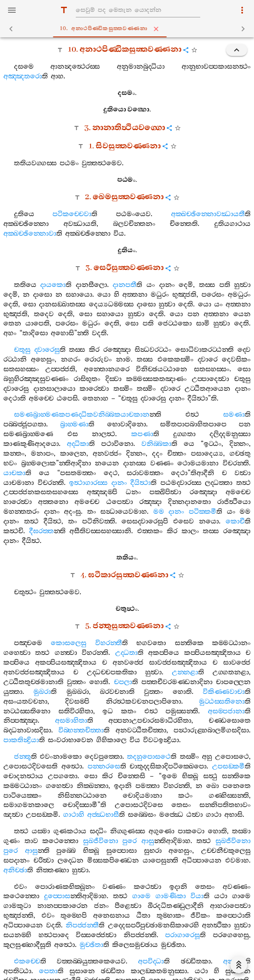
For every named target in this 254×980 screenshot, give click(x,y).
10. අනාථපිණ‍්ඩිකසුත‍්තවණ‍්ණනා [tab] (129, 29)
